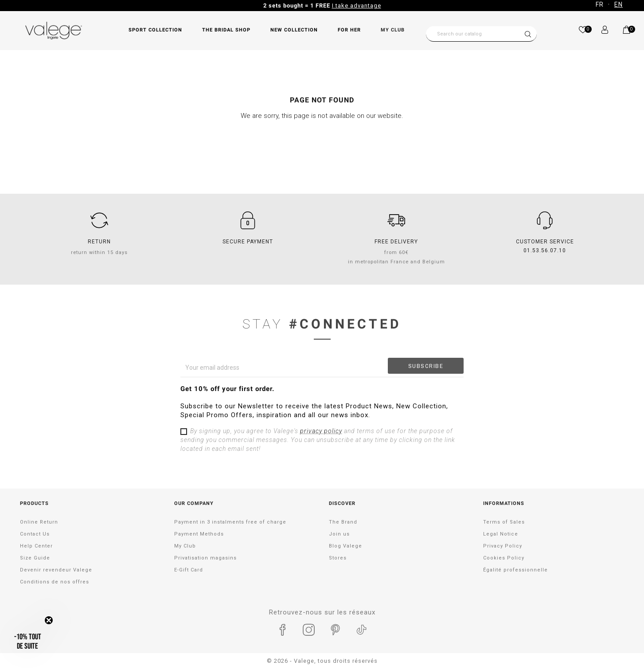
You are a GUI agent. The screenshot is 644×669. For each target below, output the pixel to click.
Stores (338, 558)
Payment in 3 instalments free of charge (230, 522)
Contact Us (35, 534)
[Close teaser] (49, 620)
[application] (622, 647)
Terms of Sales (504, 522)
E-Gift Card (189, 570)
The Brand (343, 522)
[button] (27, 642)
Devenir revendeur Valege (56, 570)
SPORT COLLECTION (155, 30)
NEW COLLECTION (294, 30)
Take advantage (396, 6)
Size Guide (35, 558)
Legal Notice (501, 534)
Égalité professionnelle (515, 570)
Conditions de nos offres (55, 582)
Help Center (36, 546)
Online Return (39, 522)
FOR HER (349, 30)
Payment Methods (199, 534)
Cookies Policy (504, 558)
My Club (393, 30)
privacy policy (321, 431)
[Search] (481, 34)
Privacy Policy (503, 546)
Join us (339, 534)
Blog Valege (345, 546)
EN (619, 4)
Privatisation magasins (205, 558)
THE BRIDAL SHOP (226, 30)
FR (600, 4)
